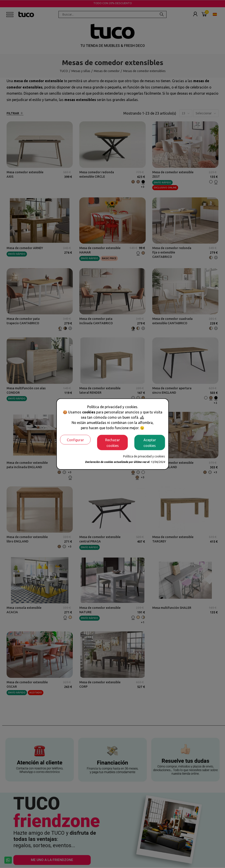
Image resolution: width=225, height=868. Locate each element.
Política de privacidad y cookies (144, 456)
